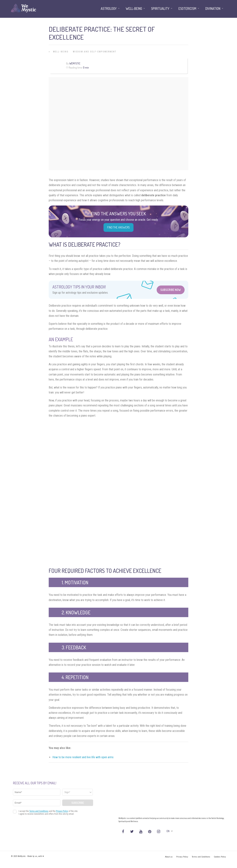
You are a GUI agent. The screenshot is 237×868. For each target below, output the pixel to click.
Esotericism (187, 9)
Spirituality (160, 9)
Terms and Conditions (201, 857)
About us (169, 857)
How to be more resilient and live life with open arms (83, 757)
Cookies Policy (220, 857)
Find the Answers (118, 227)
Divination (213, 9)
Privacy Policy (182, 857)
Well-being (61, 52)
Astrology (109, 9)
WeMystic (75, 63)
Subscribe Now (171, 290)
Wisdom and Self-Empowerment (95, 52)
